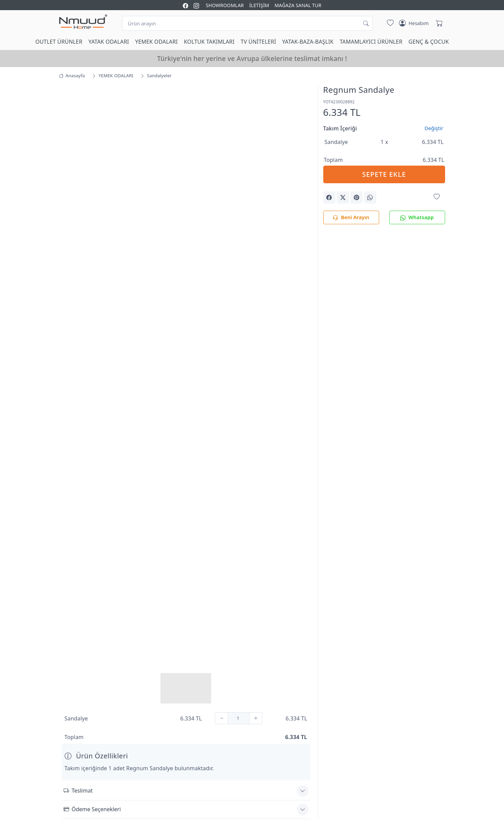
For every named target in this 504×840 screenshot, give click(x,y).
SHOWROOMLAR (225, 5)
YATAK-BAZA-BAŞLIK (308, 42)
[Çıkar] (222, 718)
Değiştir (434, 128)
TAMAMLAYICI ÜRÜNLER (371, 42)
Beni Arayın (351, 218)
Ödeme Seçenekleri (92, 808)
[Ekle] (256, 718)
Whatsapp (417, 218)
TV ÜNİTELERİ (258, 42)
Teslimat (78, 790)
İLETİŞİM (259, 5)
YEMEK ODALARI (156, 42)
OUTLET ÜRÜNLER (59, 42)
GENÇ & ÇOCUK (429, 42)
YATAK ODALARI (109, 42)
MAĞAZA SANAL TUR (298, 5)
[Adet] (239, 718)
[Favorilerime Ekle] (437, 197)
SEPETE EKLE (384, 174)
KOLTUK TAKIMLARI (209, 42)
